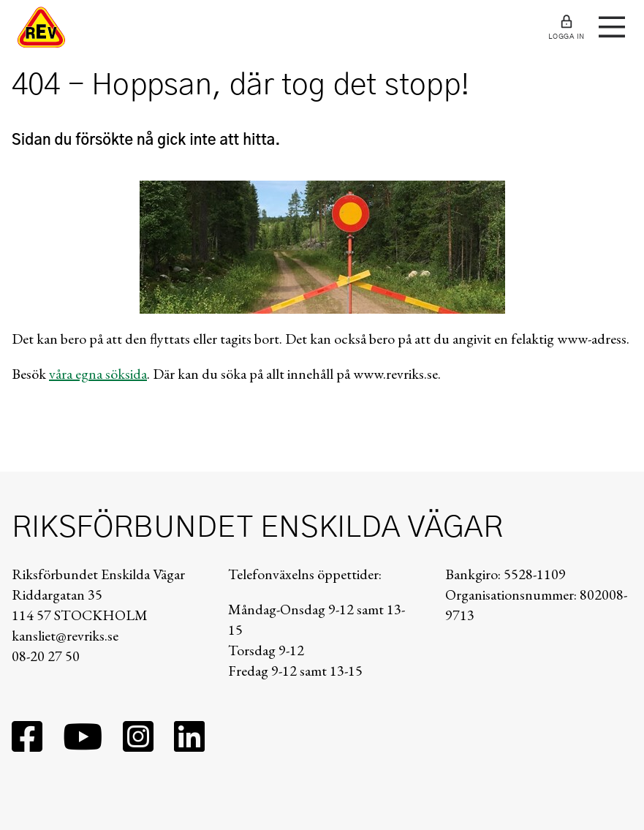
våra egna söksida (98, 374)
